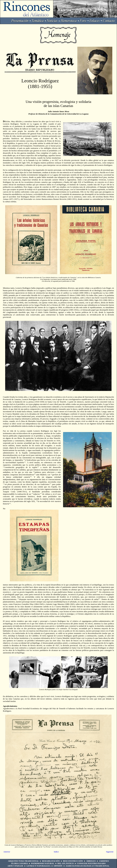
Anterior (7, 852)
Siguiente (110, 852)
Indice (56, 852)
